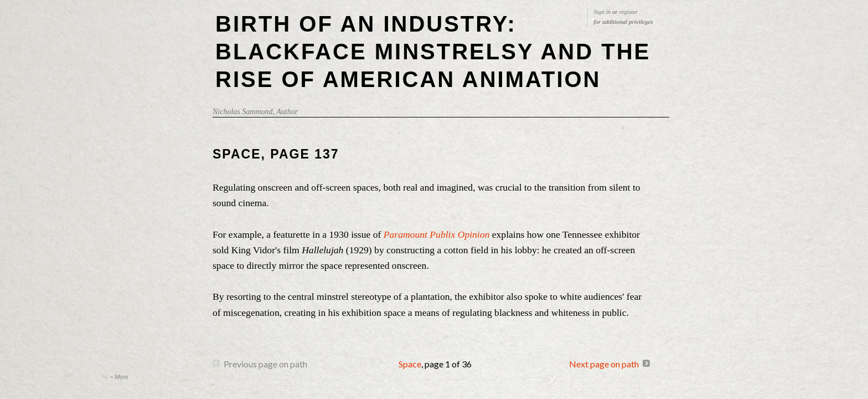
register (629, 12)
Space (410, 364)
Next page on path (604, 364)
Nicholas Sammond (243, 112)
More (122, 377)
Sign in (602, 12)
